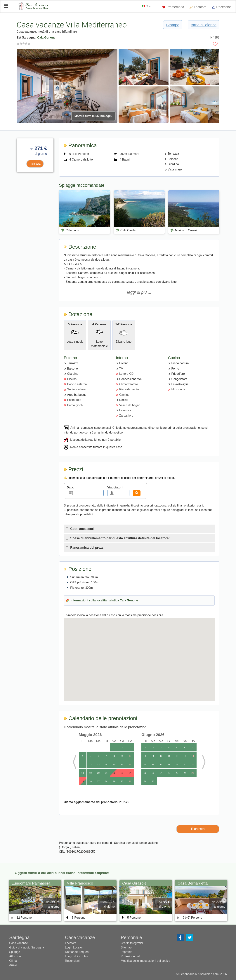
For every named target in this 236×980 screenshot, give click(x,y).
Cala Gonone (46, 38)
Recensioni (222, 7)
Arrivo (13, 965)
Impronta (127, 952)
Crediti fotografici (132, 943)
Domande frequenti (78, 952)
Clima (13, 961)
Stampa (173, 25)
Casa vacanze (19, 943)
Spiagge (15, 952)
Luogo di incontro (76, 956)
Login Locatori (74, 947)
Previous (77, 762)
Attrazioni (15, 956)
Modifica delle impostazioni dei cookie (145, 961)
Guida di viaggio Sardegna (27, 947)
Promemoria (173, 7)
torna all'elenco (204, 25)
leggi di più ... (139, 292)
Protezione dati (131, 956)
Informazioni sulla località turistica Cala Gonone (104, 600)
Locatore (200, 7)
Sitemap (126, 947)
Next (201, 762)
